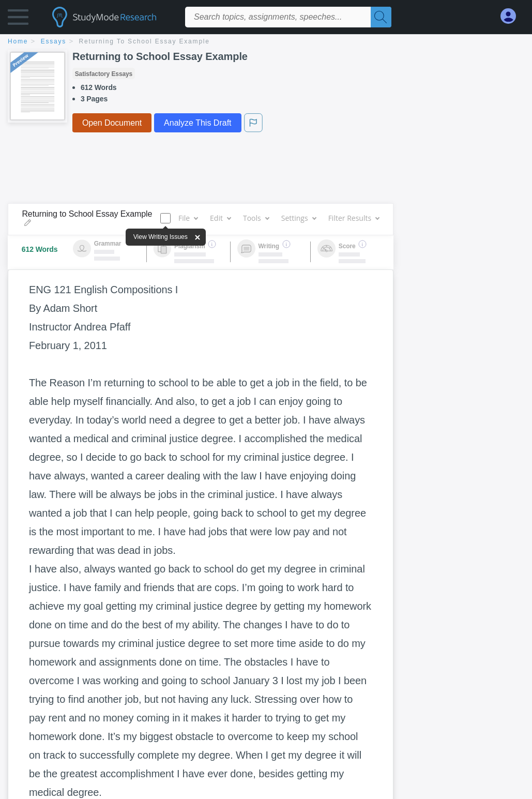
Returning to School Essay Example (145, 41)
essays (54, 41)
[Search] (381, 17)
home (18, 41)
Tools (256, 218)
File (188, 218)
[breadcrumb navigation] (266, 42)
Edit (220, 218)
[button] (18, 19)
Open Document (112, 123)
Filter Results (354, 218)
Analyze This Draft (197, 123)
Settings (299, 218)
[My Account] (512, 16)
